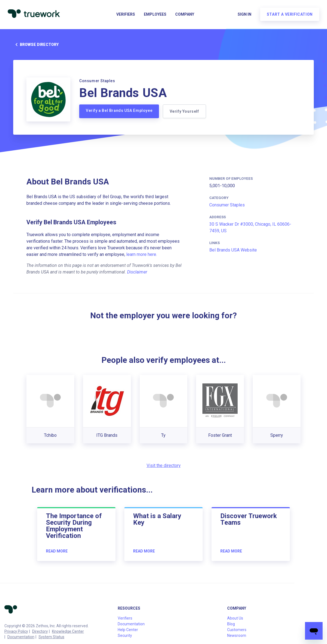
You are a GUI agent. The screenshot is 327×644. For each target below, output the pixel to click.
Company (185, 15)
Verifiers (126, 15)
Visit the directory (164, 465)
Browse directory (36, 45)
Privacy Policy (16, 631)
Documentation (21, 637)
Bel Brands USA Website (233, 250)
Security (125, 635)
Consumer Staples (227, 205)
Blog (231, 624)
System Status (51, 637)
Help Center (128, 630)
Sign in (243, 15)
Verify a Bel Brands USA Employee (119, 110)
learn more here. (142, 254)
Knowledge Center (68, 631)
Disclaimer (137, 272)
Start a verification (289, 15)
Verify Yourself (185, 111)
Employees (155, 15)
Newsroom (237, 635)
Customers (237, 630)
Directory (40, 631)
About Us (235, 618)
